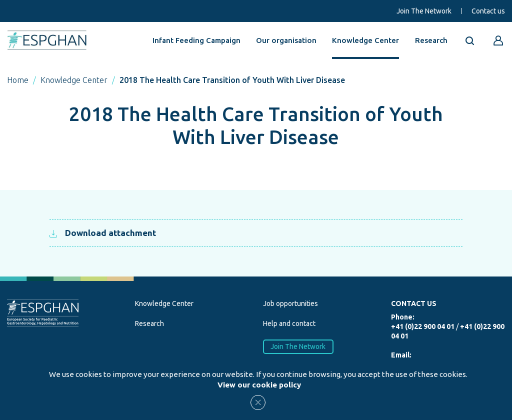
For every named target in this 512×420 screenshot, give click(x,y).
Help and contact (289, 323)
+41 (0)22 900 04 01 (423, 326)
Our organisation (286, 40)
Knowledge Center (365, 40)
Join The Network (424, 11)
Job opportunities (290, 303)
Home (18, 80)
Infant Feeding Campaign (196, 40)
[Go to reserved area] (498, 40)
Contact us (488, 11)
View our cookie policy (259, 385)
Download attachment (103, 233)
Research (431, 40)
